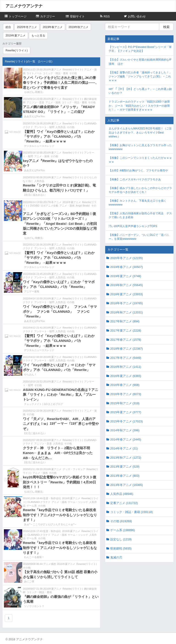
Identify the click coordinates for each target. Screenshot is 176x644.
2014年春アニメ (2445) (126, 439)
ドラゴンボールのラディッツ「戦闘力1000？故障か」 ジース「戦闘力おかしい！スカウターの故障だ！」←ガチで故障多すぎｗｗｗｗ (139, 106)
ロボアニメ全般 (49, 206)
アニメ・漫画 (53, 102)
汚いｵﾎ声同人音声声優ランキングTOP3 (133, 226)
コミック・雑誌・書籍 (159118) (132, 512)
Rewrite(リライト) (17, 50)
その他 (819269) (121, 521)
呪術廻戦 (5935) (121, 548)
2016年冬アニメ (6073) (126, 394)
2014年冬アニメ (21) (124, 448)
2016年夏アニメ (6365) (126, 376)
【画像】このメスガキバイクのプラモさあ (135, 179)
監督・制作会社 (52, 498)
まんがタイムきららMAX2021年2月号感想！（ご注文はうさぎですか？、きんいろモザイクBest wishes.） (140, 132)
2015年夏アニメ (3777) (126, 412)
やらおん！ (30, 374)
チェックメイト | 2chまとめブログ (44, 404)
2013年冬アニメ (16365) (126, 485)
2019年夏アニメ (15, 36)
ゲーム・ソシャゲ (78, 502)
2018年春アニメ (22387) (126, 349)
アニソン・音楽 (35, 102)
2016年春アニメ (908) (125, 385)
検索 (166, 27)
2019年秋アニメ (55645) (126, 285)
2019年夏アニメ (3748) (126, 276)
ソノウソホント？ (34, 606)
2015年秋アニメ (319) (125, 403)
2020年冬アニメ (27, 27)
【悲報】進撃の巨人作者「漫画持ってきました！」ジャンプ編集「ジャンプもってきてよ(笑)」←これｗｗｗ (140, 76)
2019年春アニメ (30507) (126, 267)
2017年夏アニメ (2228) (126, 330)
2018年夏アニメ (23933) (126, 294)
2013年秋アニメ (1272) (126, 458)
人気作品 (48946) (122, 494)
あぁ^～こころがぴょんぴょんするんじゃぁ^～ (50, 524)
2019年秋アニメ (78, 27)
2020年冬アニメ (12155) (126, 258)
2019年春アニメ (53, 27)
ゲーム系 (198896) (123, 530)
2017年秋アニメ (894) (125, 321)
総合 (8, 27)
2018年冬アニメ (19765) (126, 303)
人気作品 (60, 127)
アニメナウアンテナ (24, 6)
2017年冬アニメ (52, 202)
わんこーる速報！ (34, 557)
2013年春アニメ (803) (125, 476)
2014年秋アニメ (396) (125, 430)
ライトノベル (34, 73)
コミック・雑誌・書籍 (55, 73)
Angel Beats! (83, 206)
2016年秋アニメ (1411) (126, 367)
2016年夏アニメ (52, 70)
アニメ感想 (50, 564)
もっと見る (38, 36)
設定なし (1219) (121, 539)
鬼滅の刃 (116, 557)
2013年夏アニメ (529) (125, 467)
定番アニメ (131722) (124, 503)
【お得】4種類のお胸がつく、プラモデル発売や (138, 170)
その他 (73, 73)
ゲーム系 (32, 506)
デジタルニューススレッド (39, 146)
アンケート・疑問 (44, 127)
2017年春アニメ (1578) (126, 340)
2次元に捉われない (35, 195)
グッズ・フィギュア (74, 469)
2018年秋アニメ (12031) (126, 312)
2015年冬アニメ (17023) (126, 421)
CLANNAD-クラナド (39, 502)
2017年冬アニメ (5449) (126, 358)
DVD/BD (35, 206)
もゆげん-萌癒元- (34, 92)
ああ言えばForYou (34, 116)
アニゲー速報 (32, 291)
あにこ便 (29, 581)
